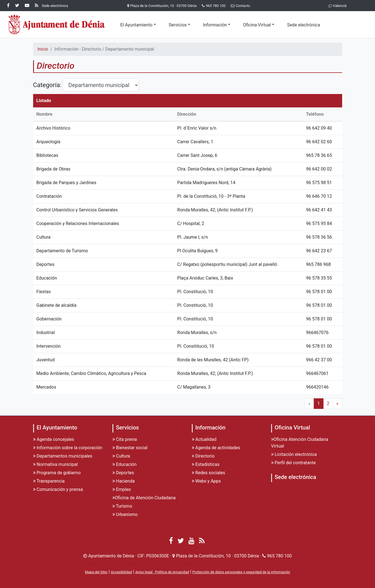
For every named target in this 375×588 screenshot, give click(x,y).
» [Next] (337, 403)
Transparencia (49, 481)
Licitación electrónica (294, 454)
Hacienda (124, 481)
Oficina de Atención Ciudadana (144, 498)
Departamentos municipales (63, 456)
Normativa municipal (56, 464)
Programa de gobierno (57, 473)
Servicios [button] (178, 25)
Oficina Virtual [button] (257, 25)
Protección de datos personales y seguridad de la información (241, 572)
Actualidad (204, 439)
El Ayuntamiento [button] (136, 25)
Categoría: (47, 85)
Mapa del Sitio (96, 572)
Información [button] (215, 25)
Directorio (203, 456)
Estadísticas (206, 464)
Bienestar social (130, 448)
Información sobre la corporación (68, 448)
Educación (125, 464)
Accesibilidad (121, 572)
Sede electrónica (303, 25)
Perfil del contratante (294, 463)
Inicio (43, 49)
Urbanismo (125, 514)
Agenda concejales (54, 439)
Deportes (123, 473)
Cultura (121, 456)
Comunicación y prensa (58, 489)
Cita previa (125, 439)
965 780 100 (216, 6)
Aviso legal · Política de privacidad (162, 572)
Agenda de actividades (216, 448)
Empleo (122, 489)
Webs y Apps (206, 481)
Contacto (239, 6)
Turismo (122, 506)
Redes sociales (209, 473)
